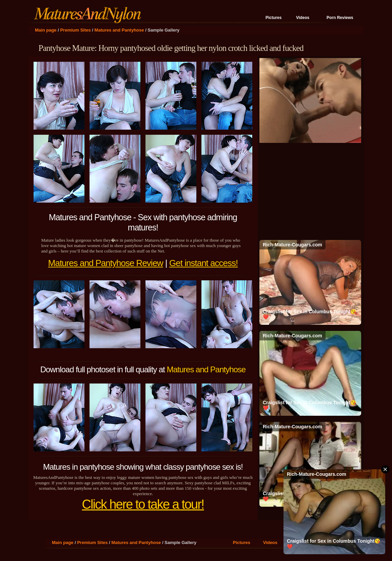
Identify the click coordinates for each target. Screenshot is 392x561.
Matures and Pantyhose (119, 30)
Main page (46, 30)
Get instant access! (203, 263)
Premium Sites (75, 30)
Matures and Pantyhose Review (106, 263)
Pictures (273, 18)
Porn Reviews (340, 18)
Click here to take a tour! (143, 504)
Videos (303, 18)
